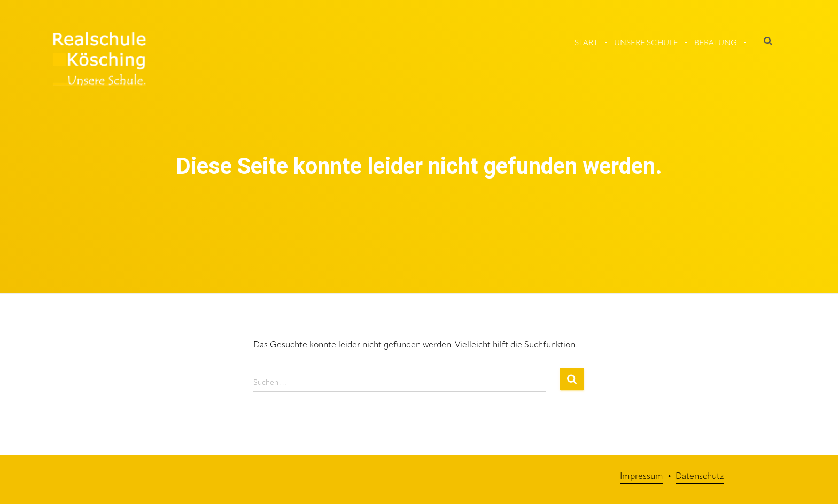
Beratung (716, 44)
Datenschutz (700, 477)
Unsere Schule (646, 44)
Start (586, 44)
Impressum (642, 477)
